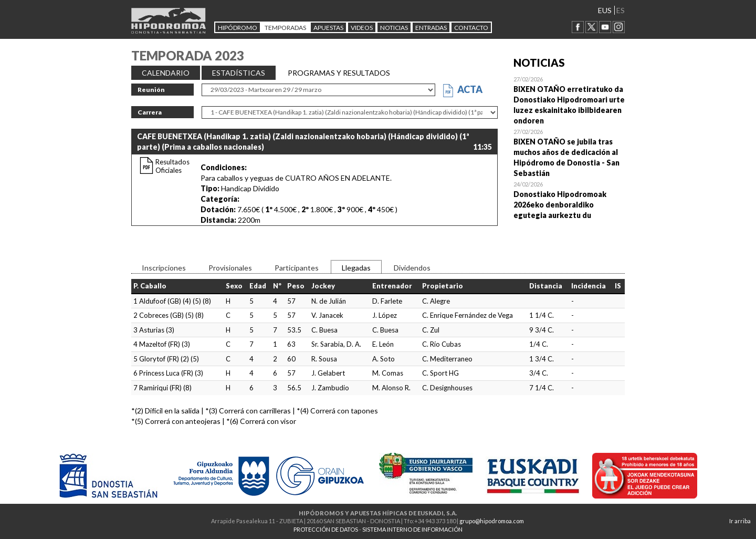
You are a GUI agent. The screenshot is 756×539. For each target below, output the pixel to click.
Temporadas (285, 28)
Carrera (150, 112)
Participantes (297, 268)
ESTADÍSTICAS (239, 73)
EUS (605, 10)
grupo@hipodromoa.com (492, 521)
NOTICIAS (394, 28)
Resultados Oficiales (172, 166)
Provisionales (230, 268)
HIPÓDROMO (238, 28)
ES (621, 10)
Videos (362, 28)
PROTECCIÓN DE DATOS (326, 529)
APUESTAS (328, 28)
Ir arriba (740, 521)
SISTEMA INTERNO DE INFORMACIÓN (412, 529)
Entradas (431, 28)
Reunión (151, 90)
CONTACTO (471, 28)
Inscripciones (164, 268)
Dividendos (412, 268)
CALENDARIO (166, 73)
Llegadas (356, 268)
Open (569, 100)
